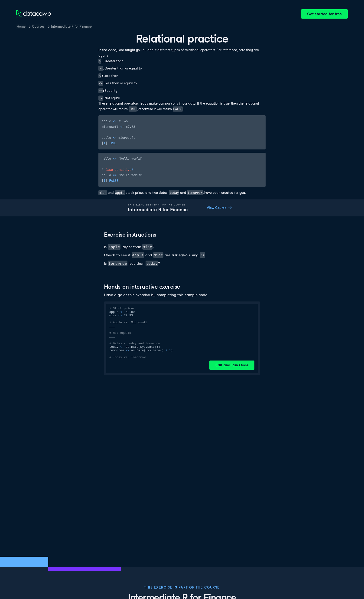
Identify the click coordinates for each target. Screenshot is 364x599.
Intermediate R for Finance (71, 26)
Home (21, 26)
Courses (38, 26)
